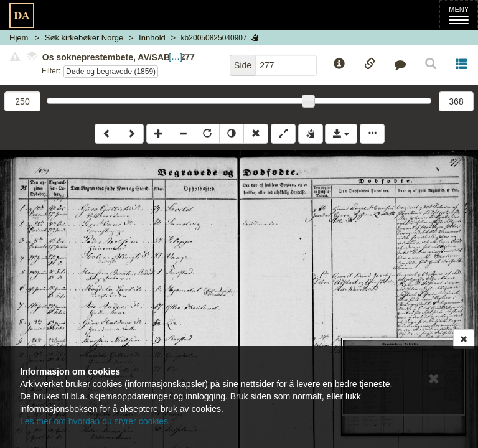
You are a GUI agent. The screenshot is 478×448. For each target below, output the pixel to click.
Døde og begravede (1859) (111, 72)
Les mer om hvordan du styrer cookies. (95, 421)
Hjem (19, 38)
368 (456, 101)
